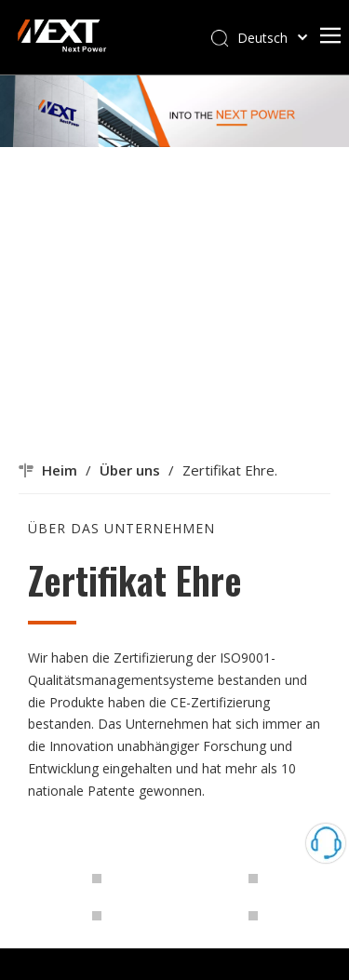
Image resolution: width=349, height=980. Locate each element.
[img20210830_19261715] (34, 826)
